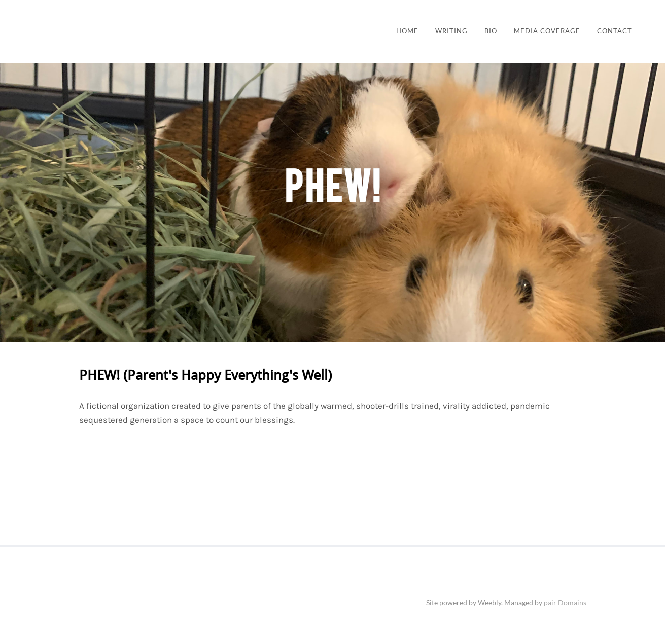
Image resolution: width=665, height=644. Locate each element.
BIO (491, 31)
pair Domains (565, 603)
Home (407, 31)
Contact (615, 31)
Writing (451, 31)
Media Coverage (547, 31)
